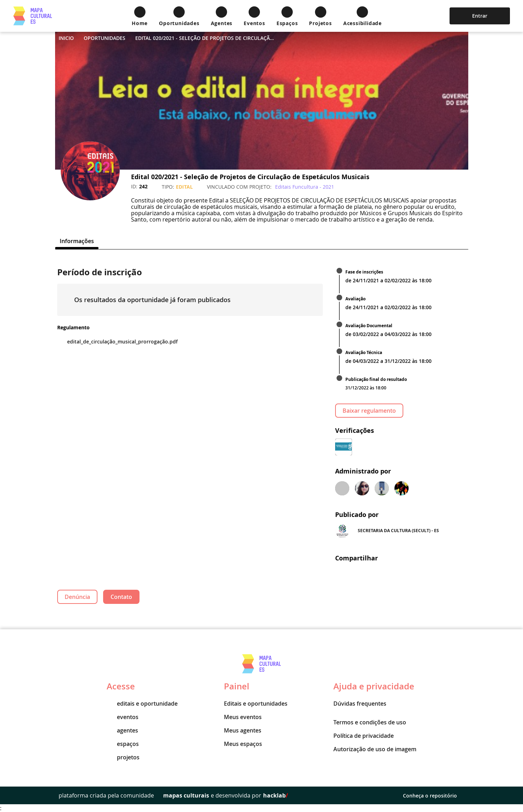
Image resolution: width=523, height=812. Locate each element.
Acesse (121, 686)
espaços (123, 744)
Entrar (480, 16)
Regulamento (73, 327)
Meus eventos (243, 717)
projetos (123, 757)
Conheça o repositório (434, 796)
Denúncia (77, 597)
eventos (123, 717)
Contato (121, 597)
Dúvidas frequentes (360, 704)
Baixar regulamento (369, 411)
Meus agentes (243, 730)
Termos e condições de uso (370, 722)
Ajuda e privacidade (374, 686)
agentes (122, 730)
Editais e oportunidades (256, 704)
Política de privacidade (364, 736)
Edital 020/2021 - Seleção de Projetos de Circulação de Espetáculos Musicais (206, 38)
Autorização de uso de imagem (375, 749)
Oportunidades (105, 38)
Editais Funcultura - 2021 (305, 187)
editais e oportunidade (142, 704)
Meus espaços (243, 744)
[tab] (77, 241)
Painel (237, 686)
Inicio (66, 38)
